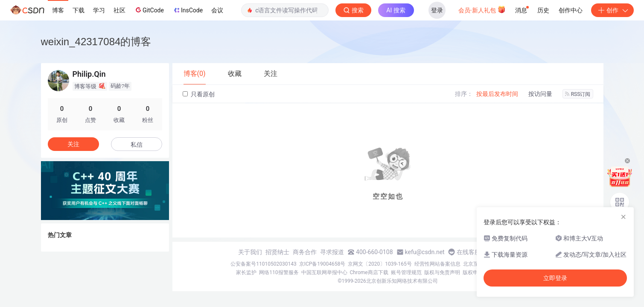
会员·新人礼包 (482, 9)
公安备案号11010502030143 (263, 264)
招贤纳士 (277, 252)
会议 (217, 10)
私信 (137, 145)
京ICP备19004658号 (322, 264)
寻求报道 (332, 252)
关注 (73, 144)
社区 (119, 10)
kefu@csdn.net (425, 252)
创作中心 (571, 10)
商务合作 (305, 252)
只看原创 (199, 94)
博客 (58, 10)
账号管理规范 (406, 272)
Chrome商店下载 (369, 272)
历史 (543, 10)
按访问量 (540, 94)
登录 (437, 10)
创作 (612, 10)
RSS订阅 (578, 94)
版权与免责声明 (442, 272)
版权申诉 (473, 272)
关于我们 (250, 252)
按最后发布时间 (497, 94)
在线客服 (469, 252)
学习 (99, 10)
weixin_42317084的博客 (96, 42)
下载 (79, 10)
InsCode (188, 10)
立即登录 (555, 278)
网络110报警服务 (279, 272)
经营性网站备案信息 (437, 264)
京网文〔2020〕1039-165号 (380, 264)
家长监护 (246, 272)
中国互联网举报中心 (324, 272)
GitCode (149, 10)
